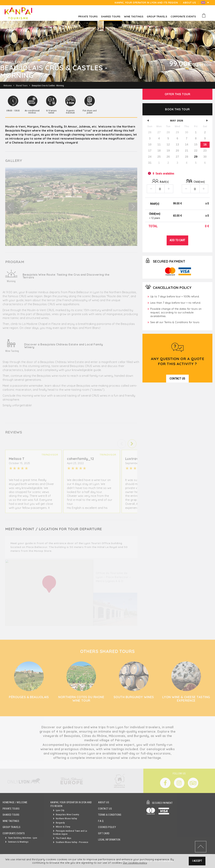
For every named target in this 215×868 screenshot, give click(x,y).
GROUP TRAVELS (11, 827)
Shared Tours (11, 815)
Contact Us (105, 809)
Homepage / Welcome (15, 802)
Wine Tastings (11, 821)
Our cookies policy (135, 863)
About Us (104, 802)
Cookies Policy (107, 827)
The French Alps (62, 838)
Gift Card (104, 833)
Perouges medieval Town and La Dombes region (70, 833)
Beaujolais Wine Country (66, 814)
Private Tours (11, 809)
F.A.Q (101, 821)
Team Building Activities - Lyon (21, 838)
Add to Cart (177, 240)
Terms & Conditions (110, 815)
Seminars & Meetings (17, 842)
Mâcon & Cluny (62, 827)
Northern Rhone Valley (65, 818)
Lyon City (59, 810)
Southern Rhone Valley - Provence (71, 842)
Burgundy (59, 823)
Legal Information (109, 840)
